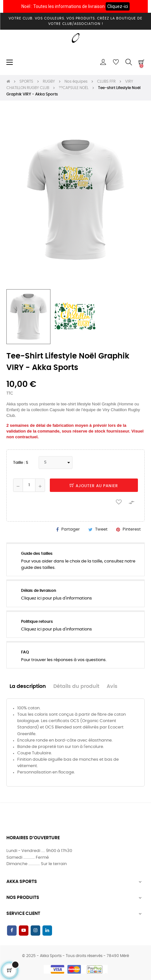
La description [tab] (28, 686)
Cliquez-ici (118, 6)
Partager (71, 529)
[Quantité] (29, 485)
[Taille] (56, 463)
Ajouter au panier (94, 486)
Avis (112, 686)
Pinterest (132, 529)
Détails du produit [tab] (76, 686)
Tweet (101, 529)
